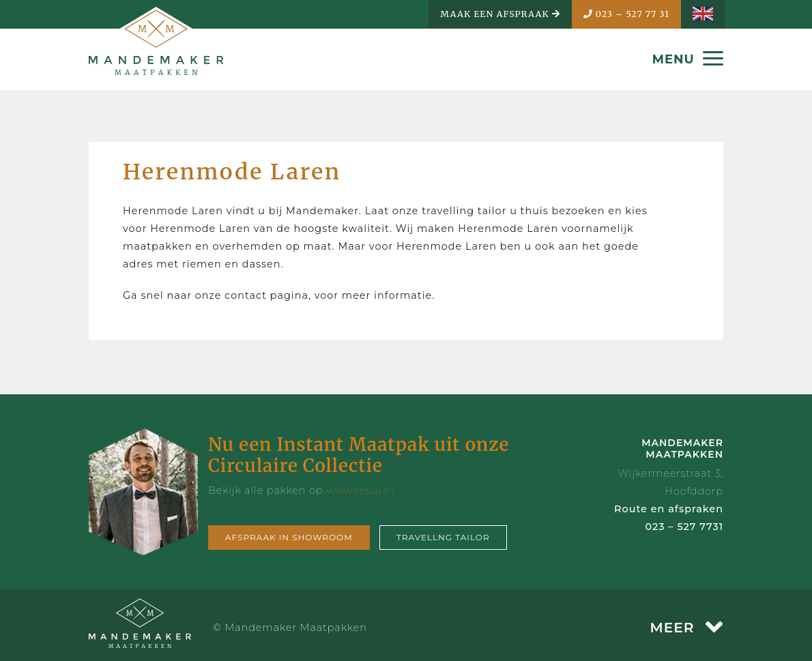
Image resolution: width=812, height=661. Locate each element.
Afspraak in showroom (289, 537)
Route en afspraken (669, 509)
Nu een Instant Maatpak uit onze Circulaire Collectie (359, 455)
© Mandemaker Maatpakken (290, 628)
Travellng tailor (443, 537)
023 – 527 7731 (684, 527)
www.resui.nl (360, 490)
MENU (688, 59)
